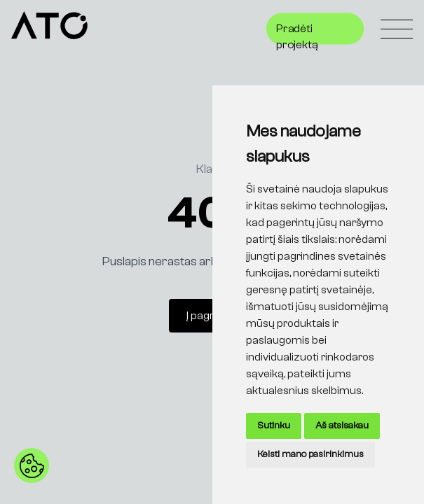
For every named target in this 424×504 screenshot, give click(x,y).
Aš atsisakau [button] (342, 426)
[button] (32, 465)
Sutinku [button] (274, 426)
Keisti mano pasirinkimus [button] (310, 454)
